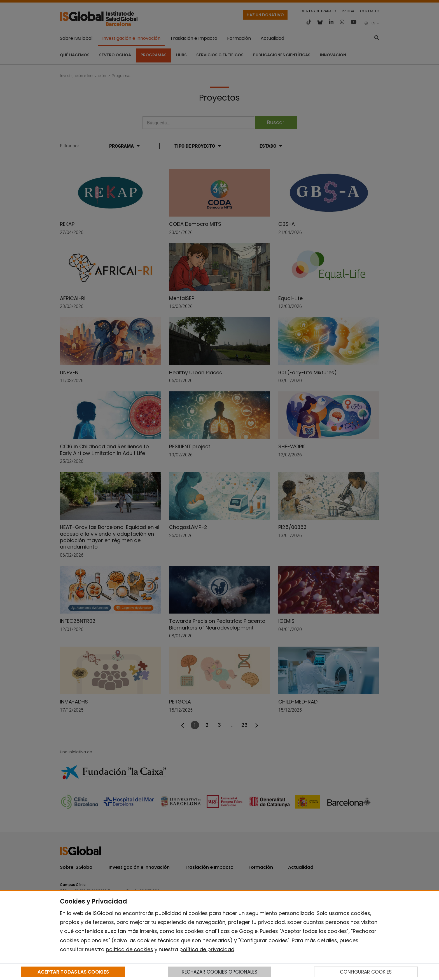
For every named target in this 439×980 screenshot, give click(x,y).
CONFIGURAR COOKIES (366, 972)
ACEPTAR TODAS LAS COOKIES (73, 972)
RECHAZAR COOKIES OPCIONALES (219, 972)
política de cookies (129, 949)
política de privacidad (207, 949)
